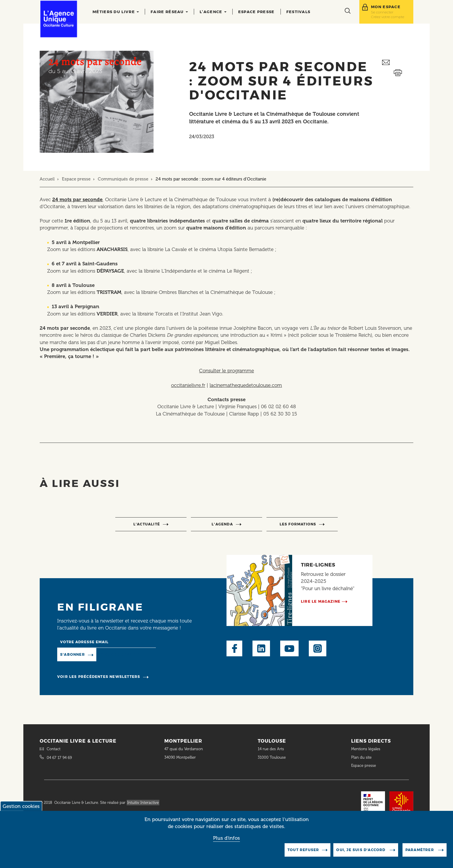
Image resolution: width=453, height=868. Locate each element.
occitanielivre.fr (188, 385)
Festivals (298, 12)
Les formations (298, 524)
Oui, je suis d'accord (361, 850)
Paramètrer (420, 850)
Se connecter (382, 12)
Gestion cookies (21, 806)
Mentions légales (366, 749)
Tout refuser (303, 850)
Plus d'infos (226, 838)
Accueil (47, 179)
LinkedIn (261, 648)
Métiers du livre (116, 12)
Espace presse (256, 12)
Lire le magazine (321, 601)
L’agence (213, 12)
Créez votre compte (388, 17)
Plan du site (361, 757)
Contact (54, 749)
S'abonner (73, 654)
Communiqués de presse (123, 179)
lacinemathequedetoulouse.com (246, 385)
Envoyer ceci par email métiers (398, 63)
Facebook (234, 648)
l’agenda (222, 524)
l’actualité (147, 524)
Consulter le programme (226, 371)
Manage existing (120, 654)
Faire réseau (169, 12)
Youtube (289, 648)
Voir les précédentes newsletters (99, 677)
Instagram (318, 648)
